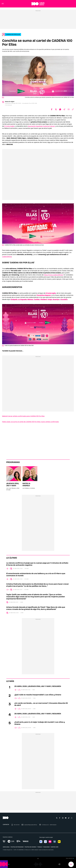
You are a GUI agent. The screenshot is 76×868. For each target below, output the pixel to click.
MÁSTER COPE (55, 848)
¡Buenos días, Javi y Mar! (13, 486)
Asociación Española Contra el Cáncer (41, 127)
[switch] (38, 859)
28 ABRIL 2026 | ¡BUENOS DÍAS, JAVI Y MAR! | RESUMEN (38, 715)
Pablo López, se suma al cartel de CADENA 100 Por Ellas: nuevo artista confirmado (30, 423)
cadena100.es (7, 258)
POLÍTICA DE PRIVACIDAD (17, 848)
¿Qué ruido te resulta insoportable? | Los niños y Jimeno (38, 696)
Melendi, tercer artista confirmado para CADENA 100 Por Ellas (23, 417)
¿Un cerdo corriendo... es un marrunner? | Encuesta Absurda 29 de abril (41, 705)
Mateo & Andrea (26, 486)
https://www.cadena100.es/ (53, 276)
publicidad (46, 848)
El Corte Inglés (9, 127)
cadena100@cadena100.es (31, 826)
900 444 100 (17, 826)
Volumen (59, 864)
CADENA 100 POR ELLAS (13, 35)
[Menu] (3, 4)
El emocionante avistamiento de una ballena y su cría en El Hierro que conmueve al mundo (36, 576)
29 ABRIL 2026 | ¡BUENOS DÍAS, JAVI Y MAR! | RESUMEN (38, 687)
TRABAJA (40, 848)
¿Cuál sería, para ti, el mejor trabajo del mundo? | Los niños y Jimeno (40, 724)
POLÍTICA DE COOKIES (30, 848)
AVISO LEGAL (6, 848)
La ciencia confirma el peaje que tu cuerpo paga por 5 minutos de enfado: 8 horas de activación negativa (37, 565)
